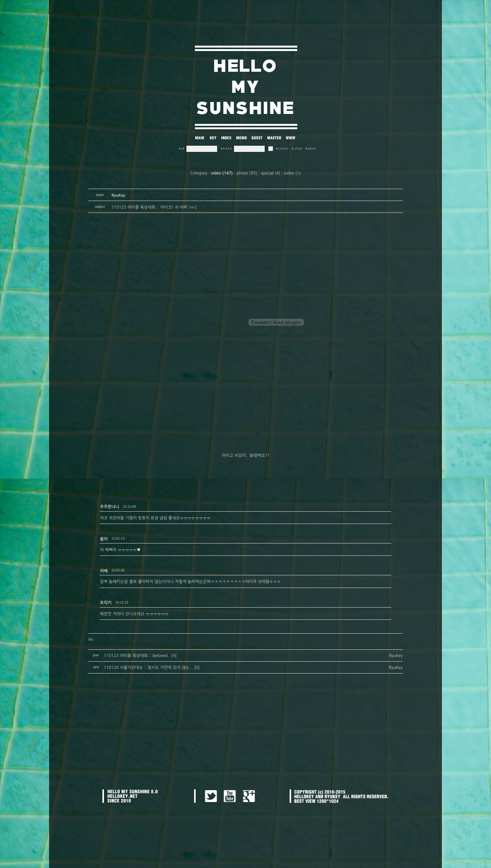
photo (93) (247, 173)
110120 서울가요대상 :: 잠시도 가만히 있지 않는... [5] (152, 668)
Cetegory (199, 173)
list (90, 639)
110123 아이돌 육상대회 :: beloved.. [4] (140, 656)
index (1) (292, 173)
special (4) (270, 173)
